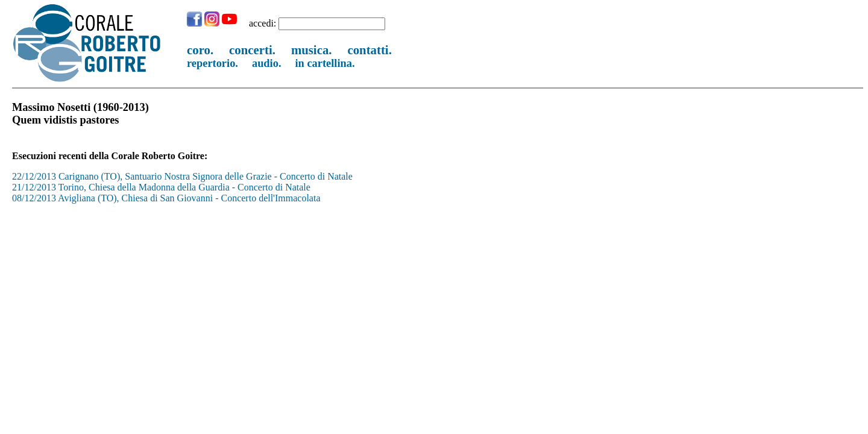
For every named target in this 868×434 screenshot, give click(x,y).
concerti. (252, 50)
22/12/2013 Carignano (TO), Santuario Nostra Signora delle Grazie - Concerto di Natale (182, 176)
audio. (267, 63)
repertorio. (212, 63)
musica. (312, 50)
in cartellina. (325, 63)
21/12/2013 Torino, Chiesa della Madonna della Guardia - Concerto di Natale (161, 187)
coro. (200, 50)
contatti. (369, 50)
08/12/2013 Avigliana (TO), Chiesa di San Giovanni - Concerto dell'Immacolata (166, 198)
